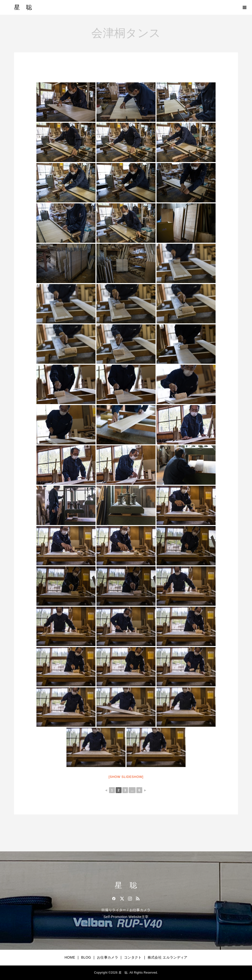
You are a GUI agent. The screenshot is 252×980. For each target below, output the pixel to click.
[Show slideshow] (126, 777)
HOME (70, 957)
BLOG (86, 957)
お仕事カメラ (108, 957)
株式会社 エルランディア (168, 957)
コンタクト (133, 957)
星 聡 (23, 7)
